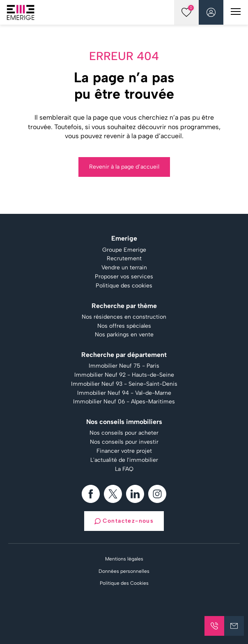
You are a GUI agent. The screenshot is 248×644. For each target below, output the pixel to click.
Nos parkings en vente (124, 335)
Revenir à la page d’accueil (124, 167)
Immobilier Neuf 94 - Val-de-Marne (124, 393)
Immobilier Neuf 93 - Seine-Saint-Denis (124, 384)
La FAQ (124, 469)
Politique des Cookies (124, 583)
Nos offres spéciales (124, 326)
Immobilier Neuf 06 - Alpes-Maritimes (124, 402)
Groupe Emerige (124, 250)
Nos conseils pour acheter (124, 433)
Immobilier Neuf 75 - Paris (124, 366)
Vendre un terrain (124, 268)
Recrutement (124, 259)
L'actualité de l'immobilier (124, 460)
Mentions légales (124, 559)
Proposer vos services (124, 277)
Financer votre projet (124, 451)
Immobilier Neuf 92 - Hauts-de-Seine (124, 375)
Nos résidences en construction (124, 317)
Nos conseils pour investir (124, 442)
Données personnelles (124, 571)
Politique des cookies (124, 286)
